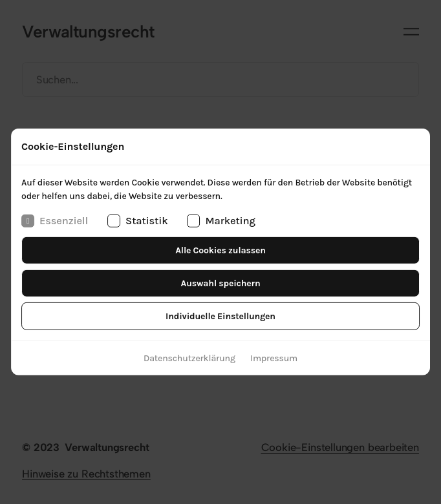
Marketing (221, 221)
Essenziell (55, 221)
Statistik (137, 221)
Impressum (274, 358)
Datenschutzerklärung (189, 358)
